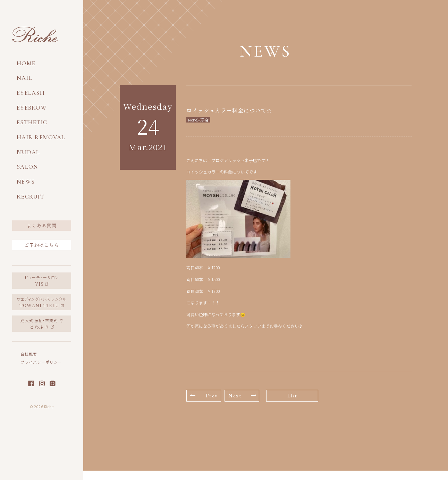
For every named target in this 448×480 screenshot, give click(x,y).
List (292, 396)
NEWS (26, 182)
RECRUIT (31, 197)
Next (242, 396)
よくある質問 (42, 225)
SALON (27, 167)
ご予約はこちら (42, 245)
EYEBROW (32, 108)
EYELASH (31, 93)
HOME (26, 63)
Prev (204, 396)
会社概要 (29, 354)
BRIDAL (28, 152)
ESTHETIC (32, 122)
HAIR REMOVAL (41, 137)
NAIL (24, 78)
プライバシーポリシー (41, 362)
